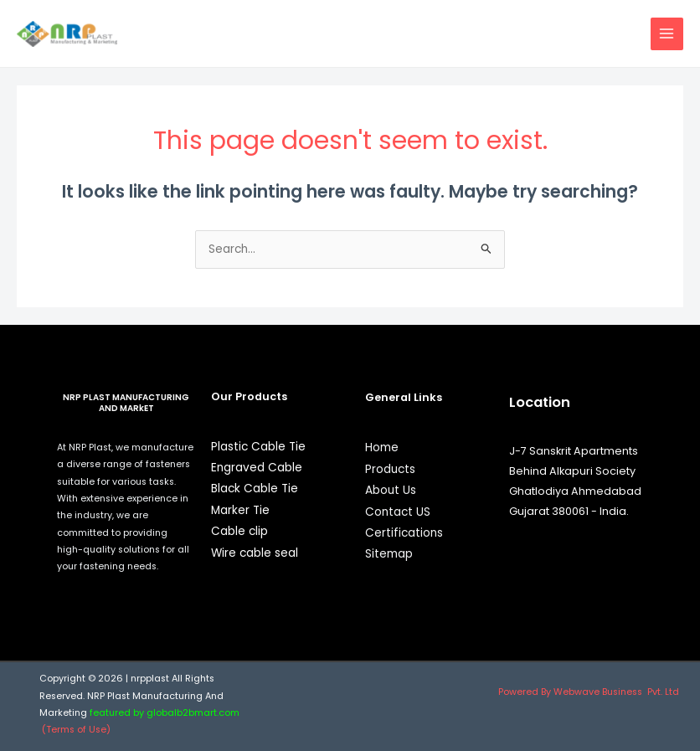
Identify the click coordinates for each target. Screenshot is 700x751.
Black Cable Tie (255, 489)
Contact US (398, 512)
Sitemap (389, 554)
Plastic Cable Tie (258, 447)
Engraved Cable (257, 468)
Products (390, 469)
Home (382, 448)
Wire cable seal (255, 553)
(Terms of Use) (77, 730)
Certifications (404, 533)
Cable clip (239, 531)
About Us (391, 490)
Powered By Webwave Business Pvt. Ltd (589, 692)
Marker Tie (240, 510)
